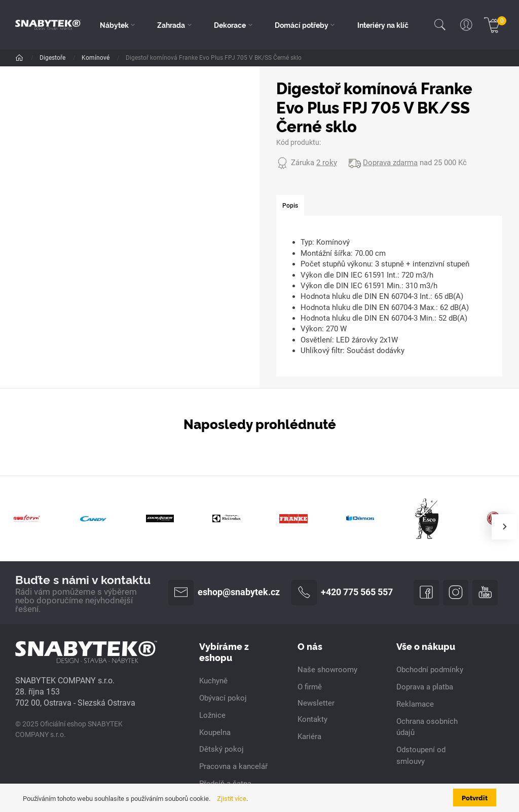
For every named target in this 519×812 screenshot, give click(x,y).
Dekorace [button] (230, 25)
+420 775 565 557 (342, 593)
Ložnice (212, 715)
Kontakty (312, 719)
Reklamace (415, 704)
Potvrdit (475, 797)
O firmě (310, 687)
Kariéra (309, 737)
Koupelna (215, 732)
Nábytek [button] (114, 25)
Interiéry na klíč (383, 25)
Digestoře (53, 58)
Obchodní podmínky (430, 670)
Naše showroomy (327, 670)
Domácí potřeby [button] (302, 25)
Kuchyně (213, 681)
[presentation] (504, 527)
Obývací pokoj (223, 698)
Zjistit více (232, 799)
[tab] (290, 206)
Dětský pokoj (221, 749)
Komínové (96, 58)
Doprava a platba (425, 687)
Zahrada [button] (171, 25)
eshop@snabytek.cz (224, 593)
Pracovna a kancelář (233, 766)
